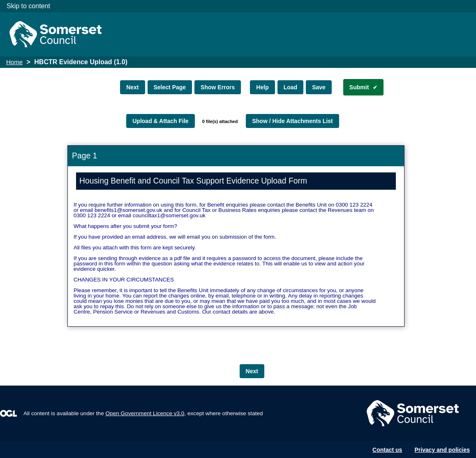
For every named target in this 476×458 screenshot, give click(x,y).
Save (319, 87)
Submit (359, 87)
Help (262, 87)
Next (132, 87)
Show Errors (218, 87)
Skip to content (28, 6)
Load (290, 87)
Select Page (170, 87)
